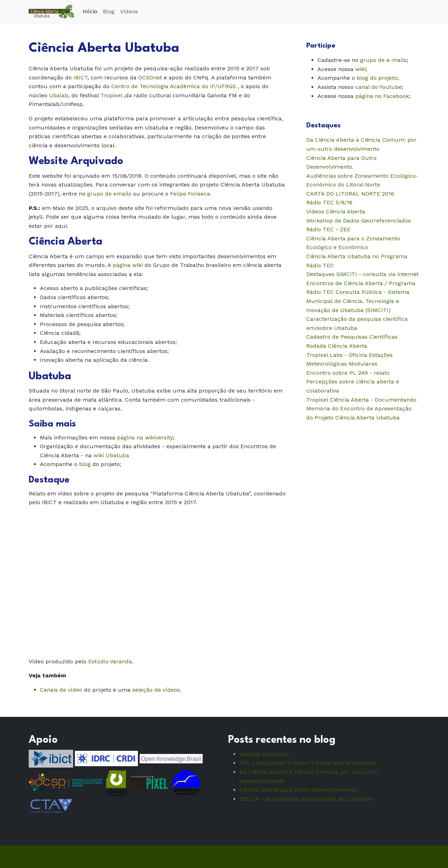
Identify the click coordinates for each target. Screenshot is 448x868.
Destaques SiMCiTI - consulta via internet (362, 274)
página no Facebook (382, 96)
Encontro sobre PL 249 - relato (348, 373)
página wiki (128, 265)
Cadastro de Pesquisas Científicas (352, 337)
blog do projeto (377, 78)
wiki (360, 69)
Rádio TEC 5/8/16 (329, 202)
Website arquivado (264, 754)
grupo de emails (109, 194)
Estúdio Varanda (110, 661)
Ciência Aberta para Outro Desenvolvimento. (299, 790)
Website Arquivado (76, 161)
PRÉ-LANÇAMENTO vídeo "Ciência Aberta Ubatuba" (309, 763)
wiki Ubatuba (111, 455)
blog (85, 464)
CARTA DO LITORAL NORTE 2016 (350, 194)
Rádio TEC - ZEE (328, 229)
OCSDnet (150, 77)
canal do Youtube (379, 87)
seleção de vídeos (156, 690)
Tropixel (111, 95)
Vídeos (129, 11)
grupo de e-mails (383, 60)
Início (90, 11)
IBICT (80, 77)
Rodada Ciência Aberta (337, 346)
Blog (109, 11)
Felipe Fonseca (190, 194)
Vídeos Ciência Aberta (336, 211)
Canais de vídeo (61, 690)
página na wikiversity (145, 437)
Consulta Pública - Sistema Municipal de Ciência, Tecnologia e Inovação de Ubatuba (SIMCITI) (358, 301)
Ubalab (59, 95)
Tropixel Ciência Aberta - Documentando (361, 400)
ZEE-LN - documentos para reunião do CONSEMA (307, 799)
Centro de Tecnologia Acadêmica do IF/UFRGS (174, 86)
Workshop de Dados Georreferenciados (359, 221)
